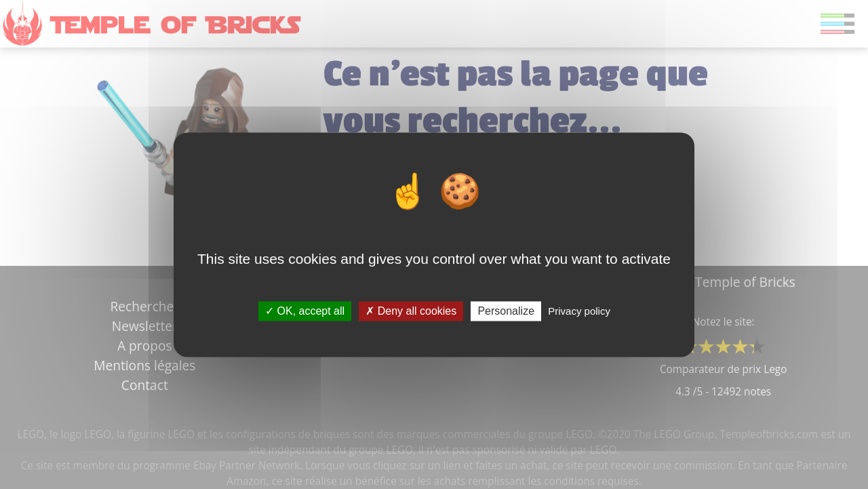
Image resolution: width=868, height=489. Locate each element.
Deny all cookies (411, 311)
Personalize (506, 311)
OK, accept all (305, 311)
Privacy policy (579, 311)
